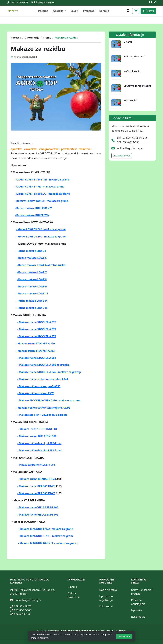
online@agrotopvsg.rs (130, 148)
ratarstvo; (85, 149)
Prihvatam (124, 636)
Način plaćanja (132, 71)
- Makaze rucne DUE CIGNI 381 (38, 429)
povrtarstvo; (69, 149)
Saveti (74, 11)
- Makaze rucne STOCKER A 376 (37, 322)
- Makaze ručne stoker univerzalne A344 (43, 379)
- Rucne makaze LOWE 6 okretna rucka (41, 265)
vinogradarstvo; (49, 149)
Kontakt (104, 11)
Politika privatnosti (134, 57)
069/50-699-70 (21, 606)
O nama (128, 42)
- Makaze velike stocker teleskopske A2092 (43, 408)
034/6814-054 (20, 614)
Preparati (89, 11)
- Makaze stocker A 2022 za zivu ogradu (42, 415)
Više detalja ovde (122, 156)
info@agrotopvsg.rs (44, 2)
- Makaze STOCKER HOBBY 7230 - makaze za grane (49, 400)
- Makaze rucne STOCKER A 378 (37, 336)
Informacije (32, 38)
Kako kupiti (130, 100)
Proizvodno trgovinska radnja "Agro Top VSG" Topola (93, 631)
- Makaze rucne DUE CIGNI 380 (37, 436)
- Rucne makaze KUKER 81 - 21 (34, 208)
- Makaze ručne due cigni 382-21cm (39, 443)
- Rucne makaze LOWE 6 (32, 258)
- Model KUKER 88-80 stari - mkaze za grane (42, 180)
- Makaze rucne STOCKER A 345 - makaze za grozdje (49, 372)
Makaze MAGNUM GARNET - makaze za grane (48, 543)
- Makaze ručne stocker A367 (36, 393)
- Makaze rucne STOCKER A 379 (35, 343)
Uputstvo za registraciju (137, 86)
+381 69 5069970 (19, 2)
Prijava (148, 11)
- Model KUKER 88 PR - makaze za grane (40, 187)
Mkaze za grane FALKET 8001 (37, 465)
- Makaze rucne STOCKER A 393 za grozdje (44, 365)
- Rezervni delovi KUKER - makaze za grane (42, 201)
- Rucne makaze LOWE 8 (32, 279)
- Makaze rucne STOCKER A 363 (35, 351)
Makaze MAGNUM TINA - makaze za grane (47, 536)
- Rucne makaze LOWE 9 (32, 287)
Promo (47, 38)
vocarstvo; (31, 149)
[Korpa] (136, 11)
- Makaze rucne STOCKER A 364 (37, 358)
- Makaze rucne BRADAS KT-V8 (36, 486)
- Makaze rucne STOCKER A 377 (37, 329)
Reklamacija (138, 617)
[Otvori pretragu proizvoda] (128, 11)
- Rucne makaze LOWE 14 (32, 301)
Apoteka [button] (58, 11)
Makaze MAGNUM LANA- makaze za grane (46, 529)
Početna (43, 11)
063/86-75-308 (21, 610)
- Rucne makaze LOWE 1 (31, 251)
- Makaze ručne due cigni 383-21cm (39, 450)
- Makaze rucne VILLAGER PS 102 (38, 515)
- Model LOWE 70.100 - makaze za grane (41, 237)
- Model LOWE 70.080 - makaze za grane (41, 229)
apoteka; (17, 149)
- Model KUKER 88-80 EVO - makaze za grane (42, 194)
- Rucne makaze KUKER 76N (32, 215)
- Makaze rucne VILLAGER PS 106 (38, 507)
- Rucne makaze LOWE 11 (32, 294)
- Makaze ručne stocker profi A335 (39, 386)
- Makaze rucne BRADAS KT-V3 (37, 479)
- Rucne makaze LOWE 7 (32, 272)
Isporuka (136, 610)
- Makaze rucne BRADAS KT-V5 (36, 493)
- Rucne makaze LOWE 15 (32, 308)
